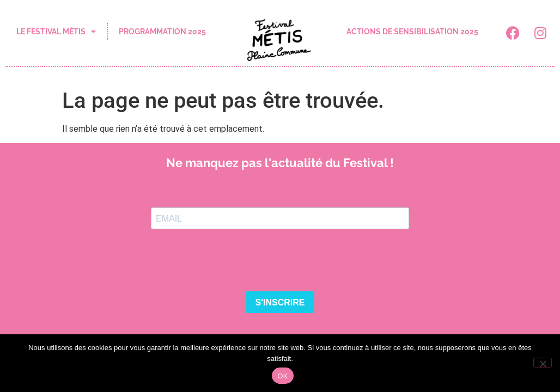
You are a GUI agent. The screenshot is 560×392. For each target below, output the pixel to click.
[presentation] (234, 261)
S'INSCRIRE (280, 302)
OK (282, 376)
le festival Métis (56, 32)
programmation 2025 (162, 32)
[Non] (543, 363)
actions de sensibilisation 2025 (412, 32)
